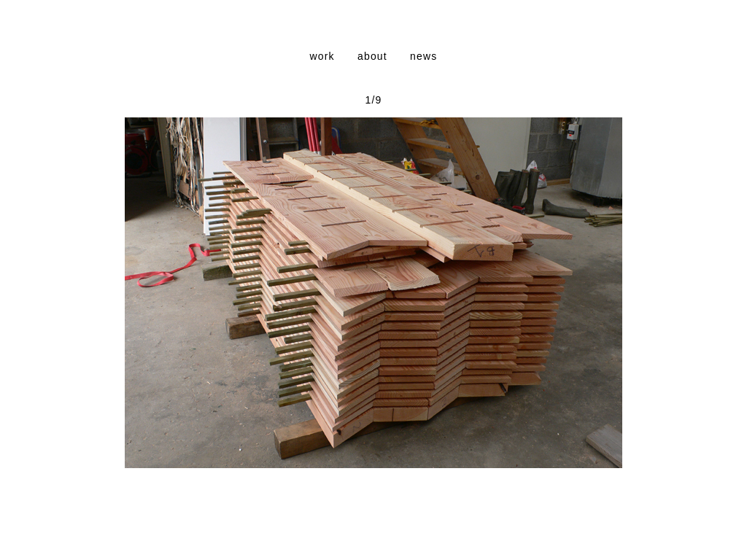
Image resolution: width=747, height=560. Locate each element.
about (372, 56)
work (322, 56)
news (423, 56)
